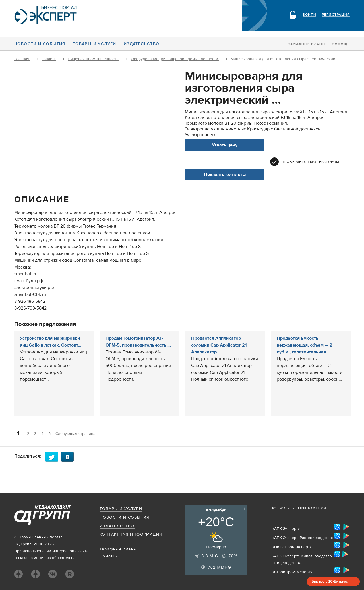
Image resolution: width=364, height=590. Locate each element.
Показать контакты (225, 175)
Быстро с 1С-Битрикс (330, 581)
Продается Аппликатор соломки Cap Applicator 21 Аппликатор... (219, 345)
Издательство (142, 44)
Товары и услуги (95, 44)
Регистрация (336, 15)
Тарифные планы (307, 44)
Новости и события (40, 44)
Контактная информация (131, 534)
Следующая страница (75, 434)
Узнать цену (225, 145)
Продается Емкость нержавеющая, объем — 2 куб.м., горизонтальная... (305, 345)
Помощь (341, 44)
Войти (309, 15)
